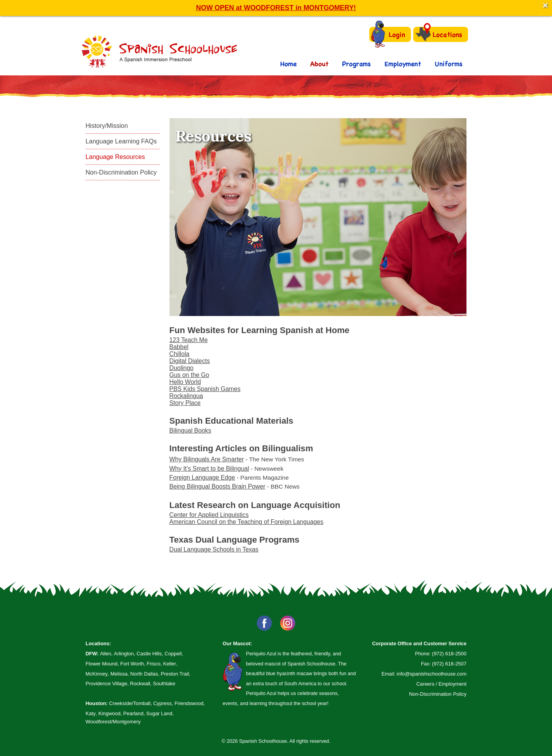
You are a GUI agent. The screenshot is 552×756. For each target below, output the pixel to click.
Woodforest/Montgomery (113, 722)
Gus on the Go (189, 375)
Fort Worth (132, 664)
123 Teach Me (189, 340)
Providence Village (106, 684)
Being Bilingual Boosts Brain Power (217, 486)
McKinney (97, 674)
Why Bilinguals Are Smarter (207, 459)
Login (388, 34)
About (319, 64)
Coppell (173, 654)
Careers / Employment (441, 684)
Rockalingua (186, 396)
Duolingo (182, 368)
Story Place (185, 403)
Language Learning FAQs (121, 141)
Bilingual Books (190, 430)
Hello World (185, 382)
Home (288, 64)
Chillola (180, 354)
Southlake (164, 684)
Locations (439, 34)
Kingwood (109, 713)
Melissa (119, 674)
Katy (91, 713)
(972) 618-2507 (449, 664)
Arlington (124, 654)
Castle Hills (149, 654)
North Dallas (144, 674)
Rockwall (140, 684)
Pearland (133, 713)
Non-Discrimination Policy (121, 172)
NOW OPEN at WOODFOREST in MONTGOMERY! (276, 8)
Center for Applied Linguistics (209, 515)
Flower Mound (101, 664)
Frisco (153, 664)
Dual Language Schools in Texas (214, 549)
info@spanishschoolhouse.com (431, 674)
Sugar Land (159, 713)
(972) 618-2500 (449, 654)
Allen (106, 654)
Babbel (179, 347)
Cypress (162, 703)
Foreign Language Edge (202, 478)
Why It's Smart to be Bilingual (209, 469)
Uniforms (449, 64)
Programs (356, 64)
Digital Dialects (190, 361)
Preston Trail (175, 674)
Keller (170, 664)
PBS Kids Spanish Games (205, 389)
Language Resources (115, 157)
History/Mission (107, 126)
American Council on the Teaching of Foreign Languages (246, 522)
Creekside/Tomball (130, 703)
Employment (403, 64)
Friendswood (189, 703)
